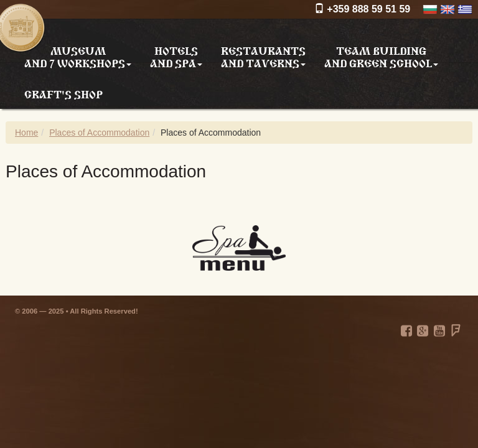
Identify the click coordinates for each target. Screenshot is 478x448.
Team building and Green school (381, 57)
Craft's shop (63, 93)
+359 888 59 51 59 (362, 9)
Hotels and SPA (176, 57)
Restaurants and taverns (263, 57)
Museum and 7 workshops (78, 57)
